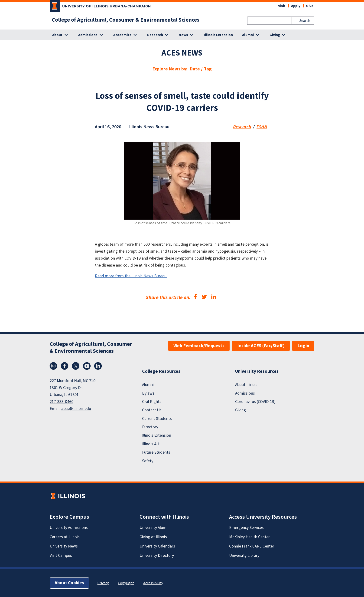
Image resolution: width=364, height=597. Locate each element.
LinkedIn (98, 366)
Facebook (65, 366)
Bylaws (148, 393)
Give (310, 6)
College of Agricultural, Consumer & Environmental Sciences (126, 20)
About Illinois (246, 385)
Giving (240, 410)
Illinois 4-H (151, 444)
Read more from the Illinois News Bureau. (131, 276)
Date (195, 69)
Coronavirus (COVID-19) (255, 402)
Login (303, 346)
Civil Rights (152, 402)
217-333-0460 (62, 402)
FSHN (262, 127)
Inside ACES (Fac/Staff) (261, 346)
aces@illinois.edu (76, 409)
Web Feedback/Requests (199, 346)
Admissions (245, 393)
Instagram (53, 366)
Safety (148, 461)
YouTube (87, 366)
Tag (208, 69)
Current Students (157, 419)
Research (242, 127)
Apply (296, 6)
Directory (150, 427)
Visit (282, 6)
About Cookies (69, 583)
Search (305, 21)
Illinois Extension (218, 35)
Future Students (156, 453)
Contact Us (152, 410)
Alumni (148, 385)
